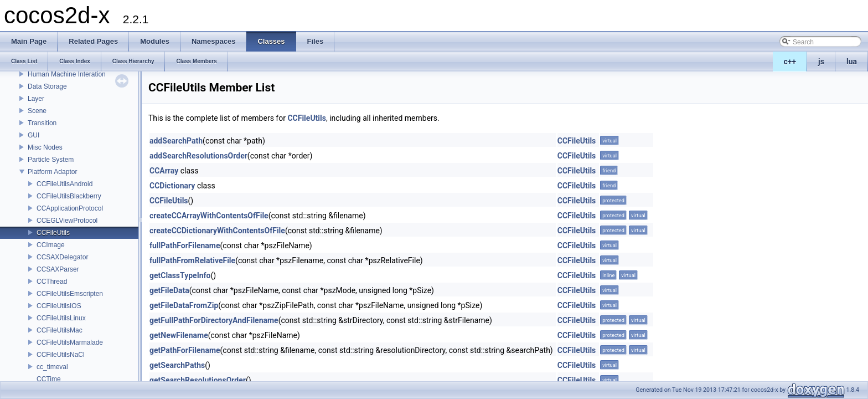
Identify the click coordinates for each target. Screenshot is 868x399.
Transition (42, 123)
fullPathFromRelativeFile (192, 260)
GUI (33, 135)
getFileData (169, 290)
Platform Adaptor (52, 172)
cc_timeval (52, 367)
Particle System (51, 160)
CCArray (164, 171)
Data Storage (47, 86)
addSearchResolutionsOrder (198, 156)
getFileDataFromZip (184, 305)
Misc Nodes (45, 147)
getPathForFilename (185, 350)
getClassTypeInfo (180, 275)
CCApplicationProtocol (70, 208)
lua (852, 62)
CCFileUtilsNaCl (61, 355)
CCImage (51, 245)
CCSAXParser (58, 269)
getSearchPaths (177, 365)
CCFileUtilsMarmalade (70, 342)
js (821, 62)
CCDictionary (172, 186)
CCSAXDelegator (62, 257)
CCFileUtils (53, 233)
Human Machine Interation (67, 74)
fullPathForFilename (185, 245)
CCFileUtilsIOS (59, 306)
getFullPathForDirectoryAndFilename (214, 320)
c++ (790, 62)
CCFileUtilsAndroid (64, 184)
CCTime (49, 379)
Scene (37, 111)
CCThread (52, 282)
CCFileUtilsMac (60, 330)
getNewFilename (179, 335)
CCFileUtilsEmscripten (70, 294)
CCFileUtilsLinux (61, 318)
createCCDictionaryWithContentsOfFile (217, 231)
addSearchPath (176, 141)
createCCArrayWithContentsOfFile (209, 216)
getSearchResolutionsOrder (198, 380)
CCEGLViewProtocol (67, 221)
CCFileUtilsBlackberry (69, 196)
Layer (36, 99)
